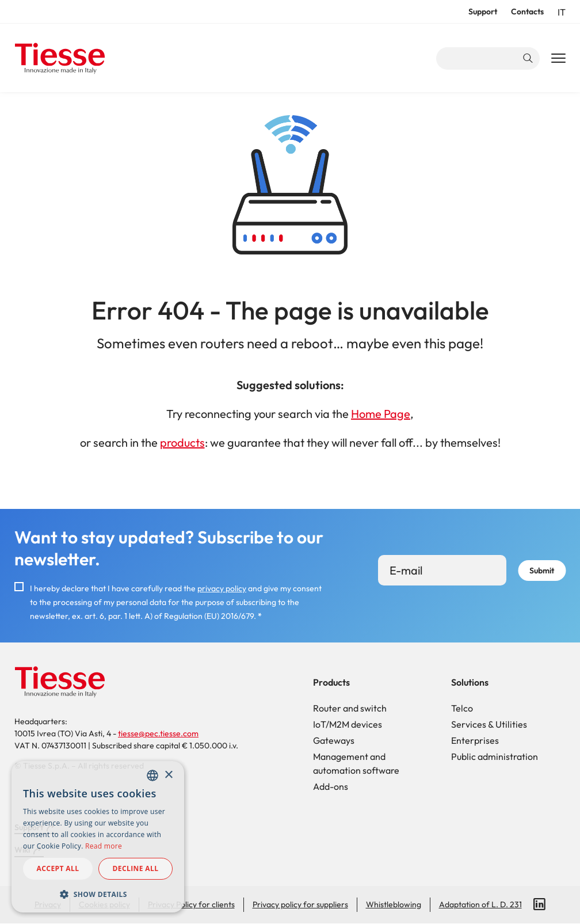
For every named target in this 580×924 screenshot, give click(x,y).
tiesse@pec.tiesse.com (158, 733)
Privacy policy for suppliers (300, 904)
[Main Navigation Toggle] (558, 59)
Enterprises (475, 740)
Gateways (334, 740)
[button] (98, 894)
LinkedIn (540, 904)
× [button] (168, 775)
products (182, 442)
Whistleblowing (394, 904)
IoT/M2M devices (348, 724)
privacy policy (222, 588)
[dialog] (98, 837)
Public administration (495, 756)
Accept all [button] (58, 868)
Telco (462, 708)
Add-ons (331, 786)
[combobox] (152, 775)
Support (483, 12)
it (562, 12)
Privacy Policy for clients (191, 904)
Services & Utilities (489, 724)
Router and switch (350, 708)
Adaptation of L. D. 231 (480, 904)
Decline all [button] (136, 868)
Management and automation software (356, 763)
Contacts (527, 12)
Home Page (381, 414)
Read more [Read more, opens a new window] (104, 846)
